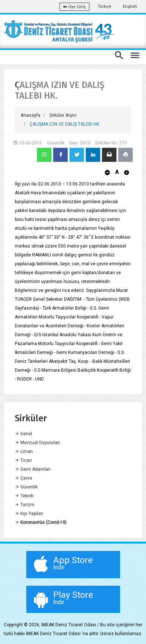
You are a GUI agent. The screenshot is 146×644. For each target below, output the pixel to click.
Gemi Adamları (33, 469)
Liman (24, 452)
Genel (23, 434)
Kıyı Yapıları (29, 514)
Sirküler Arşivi (63, 115)
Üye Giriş (74, 7)
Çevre (23, 478)
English (130, 6)
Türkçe (104, 6)
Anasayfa (30, 115)
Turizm (25, 505)
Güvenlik (26, 487)
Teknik (24, 496)
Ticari (23, 460)
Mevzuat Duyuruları (37, 443)
